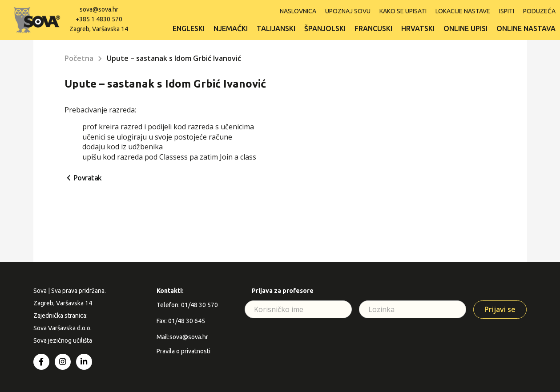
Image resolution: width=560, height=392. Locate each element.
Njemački (231, 28)
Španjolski (325, 28)
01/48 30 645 (187, 321)
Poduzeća (539, 11)
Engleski (189, 28)
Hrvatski (418, 28)
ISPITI (507, 11)
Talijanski (276, 28)
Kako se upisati (403, 11)
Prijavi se (500, 309)
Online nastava (526, 28)
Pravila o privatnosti (183, 351)
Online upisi (465, 28)
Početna (79, 58)
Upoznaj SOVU (348, 11)
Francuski (373, 28)
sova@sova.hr (99, 9)
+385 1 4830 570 (99, 19)
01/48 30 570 (199, 305)
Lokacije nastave (463, 11)
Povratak (88, 178)
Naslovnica (298, 11)
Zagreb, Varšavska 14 (99, 29)
